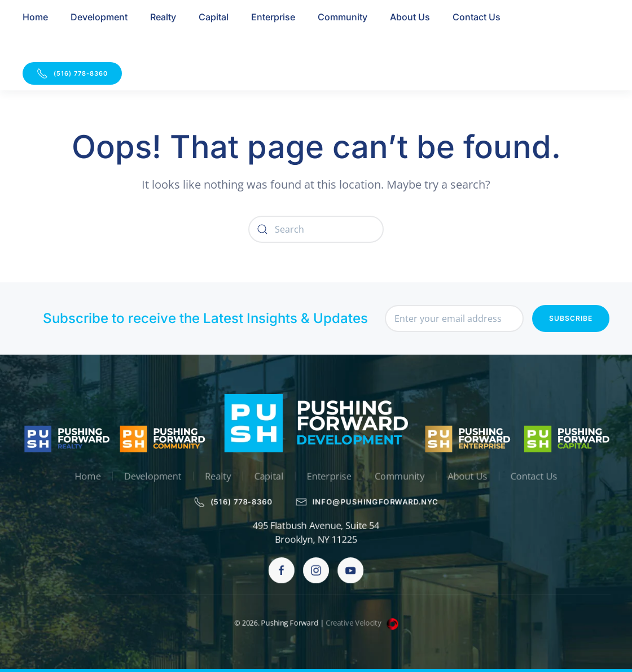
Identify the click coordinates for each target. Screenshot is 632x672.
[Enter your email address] (454, 318)
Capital (214, 17)
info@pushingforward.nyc (368, 502)
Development (99, 17)
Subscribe (571, 318)
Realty (163, 17)
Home (35, 17)
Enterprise (273, 17)
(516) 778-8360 (72, 73)
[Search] (316, 229)
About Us (410, 17)
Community (343, 17)
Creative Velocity (362, 623)
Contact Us (477, 17)
